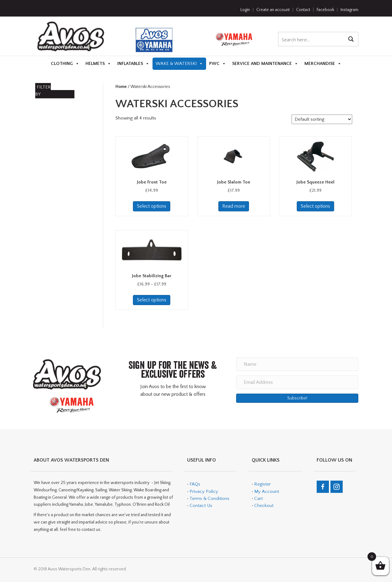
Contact (303, 10)
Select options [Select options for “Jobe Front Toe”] (152, 206)
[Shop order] (322, 119)
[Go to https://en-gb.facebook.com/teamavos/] (323, 487)
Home (121, 87)
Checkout (264, 506)
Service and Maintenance (265, 64)
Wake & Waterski (179, 64)
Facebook (325, 10)
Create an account (273, 10)
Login (245, 10)
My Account (267, 491)
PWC (218, 64)
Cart (258, 499)
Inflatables (133, 64)
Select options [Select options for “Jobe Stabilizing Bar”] (152, 300)
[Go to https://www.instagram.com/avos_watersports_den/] (337, 487)
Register (262, 484)
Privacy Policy (204, 491)
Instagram (349, 10)
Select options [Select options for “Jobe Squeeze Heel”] (315, 206)
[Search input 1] (312, 39)
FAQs (195, 484)
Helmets (98, 64)
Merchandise (323, 64)
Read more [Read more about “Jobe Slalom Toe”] (234, 206)
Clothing (65, 64)
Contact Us (201, 506)
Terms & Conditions (209, 499)
